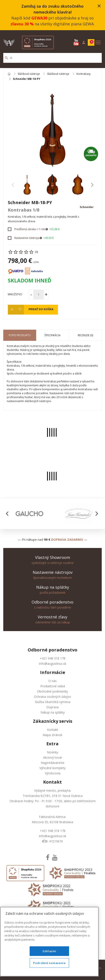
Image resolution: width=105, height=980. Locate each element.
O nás (52, 681)
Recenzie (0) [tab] (85, 335)
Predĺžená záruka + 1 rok (30, 229)
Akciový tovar (53, 757)
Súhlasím (49, 951)
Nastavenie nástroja (27, 238)
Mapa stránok (52, 735)
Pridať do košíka (41, 309)
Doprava (52, 707)
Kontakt (53, 730)
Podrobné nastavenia (49, 963)
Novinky (52, 752)
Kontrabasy (84, 74)
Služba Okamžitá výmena (53, 702)
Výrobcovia (53, 773)
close (99, 6)
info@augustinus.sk (53, 664)
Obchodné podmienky (52, 691)
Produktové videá (53, 686)
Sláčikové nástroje (29, 74)
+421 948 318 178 (53, 658)
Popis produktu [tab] (20, 335)
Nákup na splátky (53, 712)
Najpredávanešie (53, 763)
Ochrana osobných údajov (52, 697)
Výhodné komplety (52, 768)
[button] (92, 185)
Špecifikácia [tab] (52, 335)
